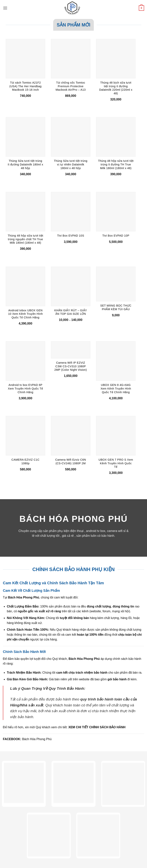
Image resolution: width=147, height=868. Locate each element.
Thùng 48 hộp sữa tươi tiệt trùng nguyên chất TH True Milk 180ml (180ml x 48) (25, 239)
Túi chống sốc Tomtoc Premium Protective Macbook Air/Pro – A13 (71, 86)
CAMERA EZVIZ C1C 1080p (25, 462)
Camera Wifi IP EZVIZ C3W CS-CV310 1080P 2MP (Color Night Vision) (71, 366)
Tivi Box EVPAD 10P (116, 236)
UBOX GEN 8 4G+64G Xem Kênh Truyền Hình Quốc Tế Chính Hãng (116, 388)
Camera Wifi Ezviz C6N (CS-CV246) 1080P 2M (71, 462)
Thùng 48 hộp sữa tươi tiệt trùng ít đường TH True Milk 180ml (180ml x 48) (116, 164)
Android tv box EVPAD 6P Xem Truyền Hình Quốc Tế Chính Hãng (25, 388)
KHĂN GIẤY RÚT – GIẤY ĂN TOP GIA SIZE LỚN (71, 312)
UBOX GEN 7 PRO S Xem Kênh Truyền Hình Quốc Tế (116, 463)
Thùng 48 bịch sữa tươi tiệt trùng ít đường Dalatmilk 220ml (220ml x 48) (116, 88)
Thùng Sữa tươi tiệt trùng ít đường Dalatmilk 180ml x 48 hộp (25, 164)
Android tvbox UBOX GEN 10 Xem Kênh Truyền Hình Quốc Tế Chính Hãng (25, 314)
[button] (5, 8)
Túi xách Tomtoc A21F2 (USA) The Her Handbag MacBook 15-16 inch (25, 86)
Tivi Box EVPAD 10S (71, 236)
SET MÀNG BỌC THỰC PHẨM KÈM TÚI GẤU (116, 307)
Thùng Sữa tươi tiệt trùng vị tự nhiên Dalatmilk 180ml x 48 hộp (71, 164)
